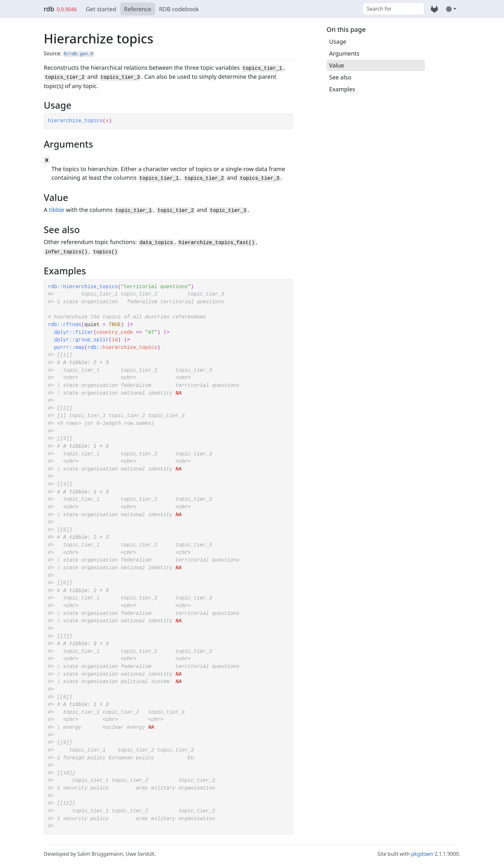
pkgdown (422, 854)
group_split (92, 340)
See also (340, 77)
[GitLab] (434, 9)
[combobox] (393, 9)
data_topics (156, 243)
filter (84, 333)
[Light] (451, 9)
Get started (101, 9)
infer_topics (63, 252)
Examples (342, 89)
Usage (338, 41)
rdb (49, 9)
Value (337, 65)
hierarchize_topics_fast (214, 243)
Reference (138, 9)
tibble (57, 210)
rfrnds (72, 325)
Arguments (344, 53)
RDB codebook (179, 9)
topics (102, 252)
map (80, 348)
